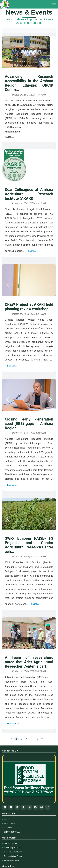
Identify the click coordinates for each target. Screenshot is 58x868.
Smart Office (9, 823)
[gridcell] (29, 89)
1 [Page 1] (17, 739)
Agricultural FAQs (11, 860)
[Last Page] (31, 739)
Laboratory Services (13, 848)
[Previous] (8, 57)
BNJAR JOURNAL (12, 832)
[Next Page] (27, 739)
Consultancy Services (13, 852)
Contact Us (9, 828)
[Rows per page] (39, 739)
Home (7, 819)
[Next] (50, 57)
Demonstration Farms (13, 856)
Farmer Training (11, 843)
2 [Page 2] (21, 739)
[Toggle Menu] (54, 5)
